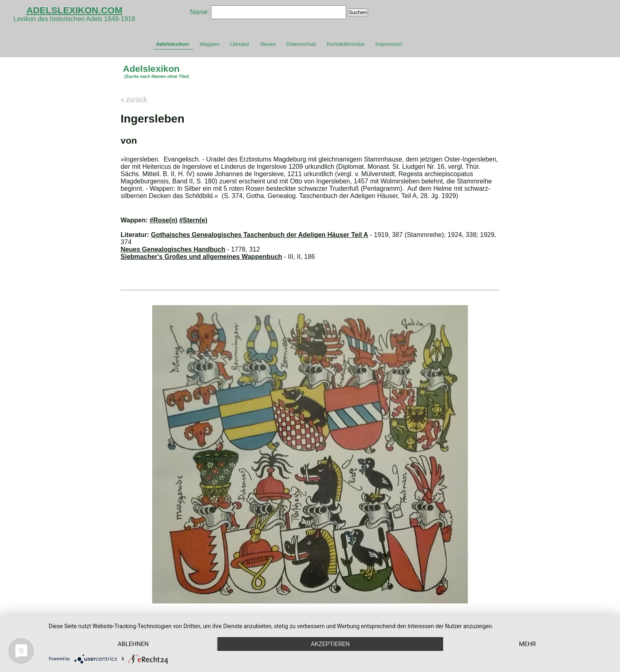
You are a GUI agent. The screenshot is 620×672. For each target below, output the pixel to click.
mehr (527, 644)
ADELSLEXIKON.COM (74, 10)
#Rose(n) (164, 220)
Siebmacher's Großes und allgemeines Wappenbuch (201, 257)
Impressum (389, 44)
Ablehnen (133, 644)
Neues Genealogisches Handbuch (173, 249)
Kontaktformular (346, 44)
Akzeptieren (330, 644)
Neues (268, 44)
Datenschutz (301, 44)
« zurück (134, 99)
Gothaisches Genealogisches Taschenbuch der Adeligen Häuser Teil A (259, 235)
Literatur (240, 44)
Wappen (210, 44)
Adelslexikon (172, 44)
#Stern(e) (193, 220)
